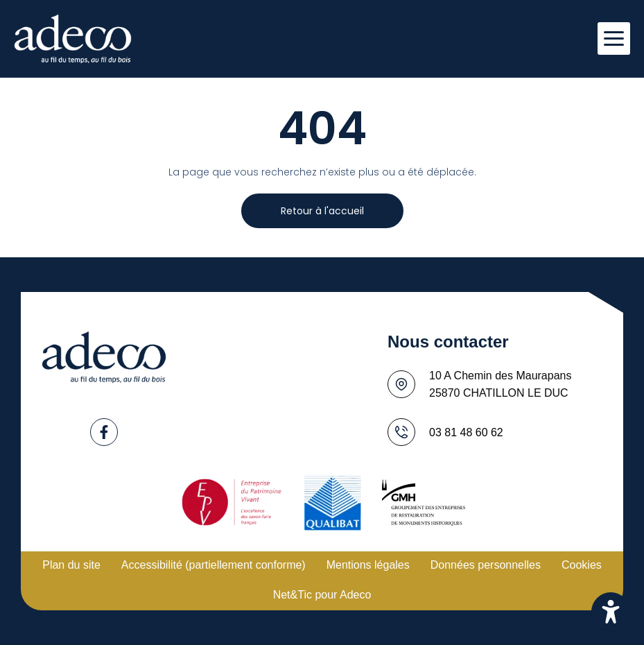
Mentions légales (368, 565)
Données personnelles (486, 565)
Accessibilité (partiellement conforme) (214, 565)
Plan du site (71, 565)
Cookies (582, 565)
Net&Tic (293, 595)
